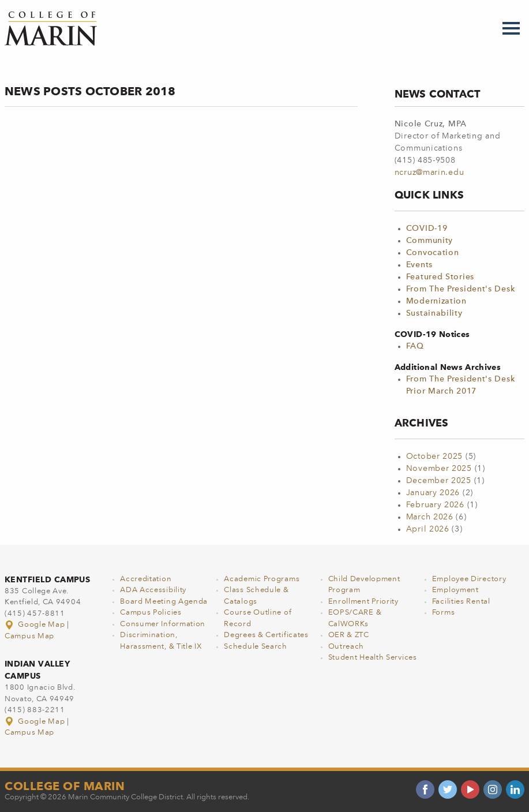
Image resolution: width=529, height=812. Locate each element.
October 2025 (434, 456)
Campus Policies (151, 613)
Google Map (36, 625)
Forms (444, 613)
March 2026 (430, 517)
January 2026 (433, 493)
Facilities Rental (461, 602)
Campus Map (29, 636)
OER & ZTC (349, 635)
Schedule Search (256, 647)
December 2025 (439, 481)
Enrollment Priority (363, 602)
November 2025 (439, 469)
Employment (455, 590)
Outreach (346, 647)
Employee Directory (469, 579)
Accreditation (146, 579)
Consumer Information (163, 624)
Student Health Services (373, 658)
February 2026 (435, 505)
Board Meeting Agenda (164, 602)
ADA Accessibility (153, 590)
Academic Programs (262, 579)
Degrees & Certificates (266, 635)
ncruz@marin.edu (429, 173)
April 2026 (428, 529)
